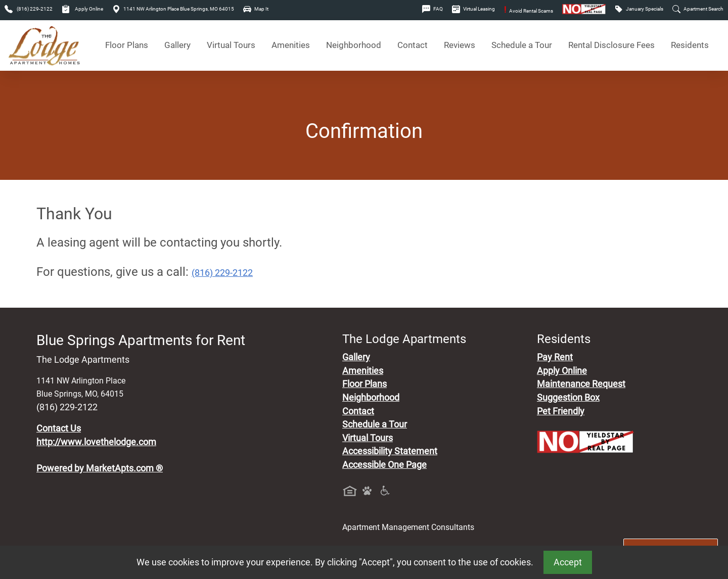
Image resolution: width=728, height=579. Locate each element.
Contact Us (59, 428)
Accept (568, 562)
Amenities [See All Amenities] (291, 45)
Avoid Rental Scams (529, 11)
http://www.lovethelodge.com (96, 442)
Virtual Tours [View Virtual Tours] (231, 45)
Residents (690, 45)
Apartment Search (698, 9)
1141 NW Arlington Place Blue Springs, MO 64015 (173, 9)
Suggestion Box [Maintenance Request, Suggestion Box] (568, 398)
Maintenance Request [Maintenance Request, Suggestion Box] (581, 384)
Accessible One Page (384, 465)
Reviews (460, 45)
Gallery (177, 45)
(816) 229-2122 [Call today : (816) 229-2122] (222, 273)
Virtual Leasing (473, 9)
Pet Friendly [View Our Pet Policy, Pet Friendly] (561, 411)
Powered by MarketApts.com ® (100, 468)
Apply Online (82, 9)
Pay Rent (555, 357)
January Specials (639, 9)
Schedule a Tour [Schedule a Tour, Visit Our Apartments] (522, 45)
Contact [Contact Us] (413, 45)
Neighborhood (371, 398)
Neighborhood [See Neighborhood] (354, 45)
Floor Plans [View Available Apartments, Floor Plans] (127, 45)
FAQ (433, 9)
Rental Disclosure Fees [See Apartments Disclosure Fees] (611, 45)
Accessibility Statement (390, 451)
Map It (256, 9)
